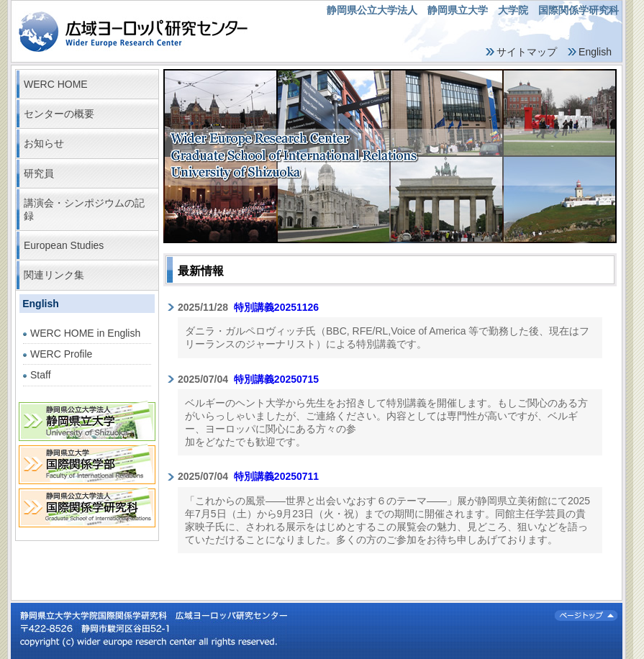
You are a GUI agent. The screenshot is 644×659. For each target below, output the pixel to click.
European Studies (64, 245)
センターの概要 (59, 114)
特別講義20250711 (276, 476)
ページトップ (586, 615)
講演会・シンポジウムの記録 (84, 209)
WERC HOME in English (85, 333)
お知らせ (44, 143)
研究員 (39, 173)
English (595, 52)
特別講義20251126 (276, 307)
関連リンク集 (54, 275)
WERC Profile (61, 354)
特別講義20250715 (276, 379)
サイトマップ (527, 52)
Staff (41, 375)
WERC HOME (56, 84)
